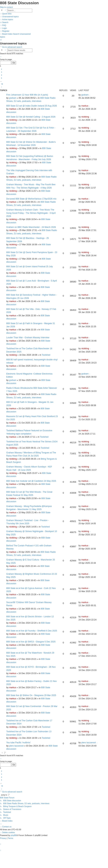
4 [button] (2, 75)
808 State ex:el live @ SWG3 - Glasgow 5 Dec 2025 (31, 642)
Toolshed (46, 355)
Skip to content (6, 7)
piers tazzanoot (16, 746)
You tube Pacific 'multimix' (19, 743)
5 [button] (2, 78)
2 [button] (2, 69)
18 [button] (2, 84)
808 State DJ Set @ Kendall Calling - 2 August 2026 (31, 117)
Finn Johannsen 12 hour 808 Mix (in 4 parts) (27, 95)
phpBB (14, 835)
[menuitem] (9, 17)
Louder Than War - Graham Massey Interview (28, 338)
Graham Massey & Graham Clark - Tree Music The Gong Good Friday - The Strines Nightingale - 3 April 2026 (31, 213)
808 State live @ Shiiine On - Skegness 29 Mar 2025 (31, 695)
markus (13, 109)
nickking (13, 120)
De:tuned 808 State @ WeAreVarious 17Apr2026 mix (31, 199)
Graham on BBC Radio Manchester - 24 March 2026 (31, 227)
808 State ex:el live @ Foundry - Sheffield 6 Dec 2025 (32, 631)
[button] (1, 57)
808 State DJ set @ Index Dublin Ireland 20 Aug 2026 (32, 106)
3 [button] (2, 72)
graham (13, 98)
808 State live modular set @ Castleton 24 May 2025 (31, 481)
